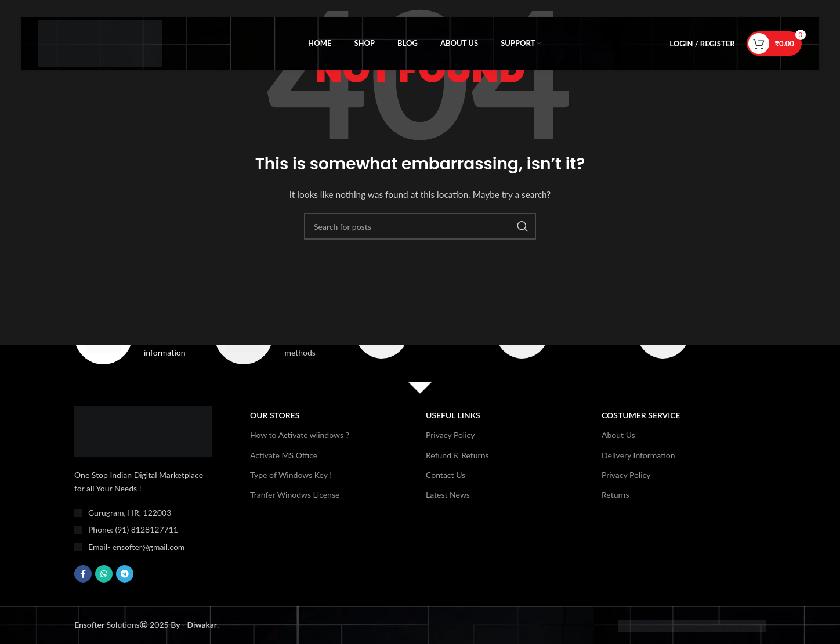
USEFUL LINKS (453, 416)
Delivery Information (638, 455)
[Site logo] (100, 43)
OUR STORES (275, 416)
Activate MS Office (284, 455)
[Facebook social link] (83, 574)
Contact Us (446, 475)
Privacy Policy (450, 435)
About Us (618, 435)
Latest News (448, 495)
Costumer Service (641, 416)
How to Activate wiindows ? (300, 435)
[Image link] (143, 431)
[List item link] (143, 530)
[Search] (420, 226)
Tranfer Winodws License (295, 495)
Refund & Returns (457, 455)
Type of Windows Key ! (291, 475)
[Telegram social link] (125, 574)
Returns (615, 495)
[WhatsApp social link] (104, 574)
